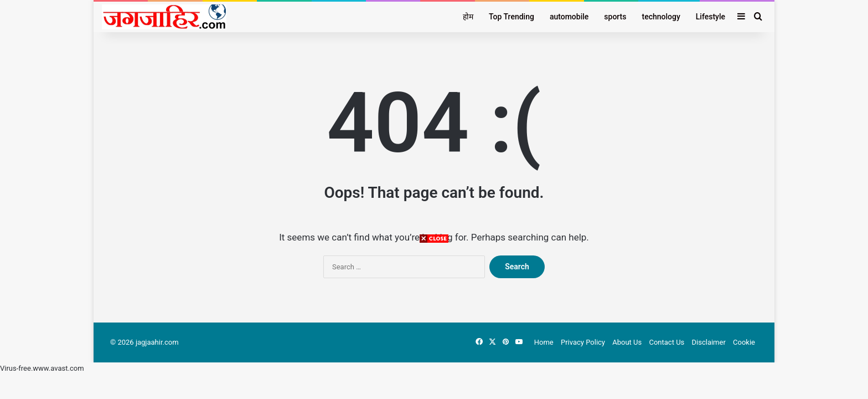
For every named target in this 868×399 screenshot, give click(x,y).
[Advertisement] (434, 321)
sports (615, 17)
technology (661, 17)
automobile (569, 17)
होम (468, 17)
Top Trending (512, 17)
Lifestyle (711, 17)
